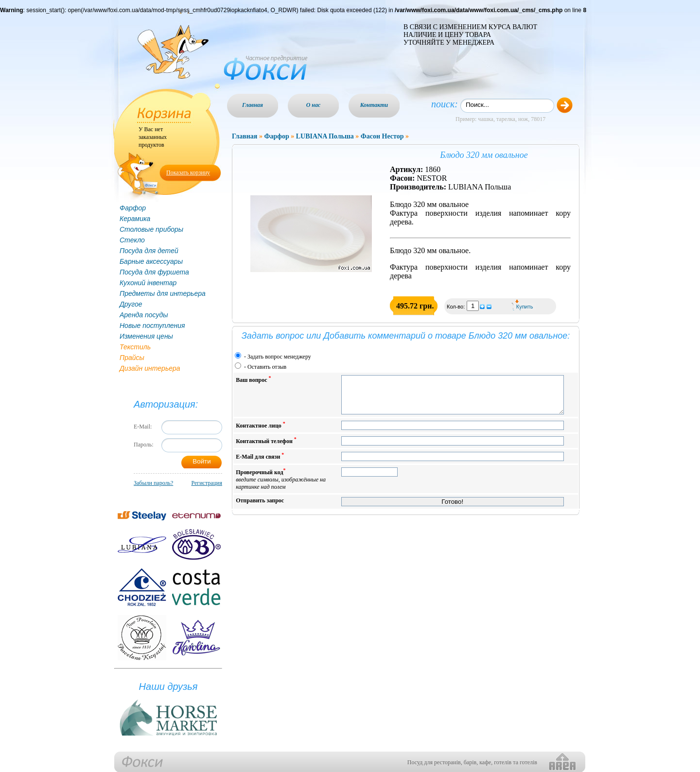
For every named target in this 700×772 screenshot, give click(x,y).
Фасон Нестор (382, 136)
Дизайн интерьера (150, 368)
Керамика (135, 219)
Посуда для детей (149, 251)
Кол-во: (456, 307)
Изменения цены (146, 336)
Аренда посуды (144, 315)
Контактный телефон (266, 448)
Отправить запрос (260, 508)
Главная (253, 105)
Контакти (374, 105)
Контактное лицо (261, 432)
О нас (314, 105)
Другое (131, 304)
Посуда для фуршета (154, 272)
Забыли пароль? (153, 483)
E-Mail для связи (260, 463)
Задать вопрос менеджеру (279, 357)
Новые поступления (152, 326)
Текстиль (135, 347)
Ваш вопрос (253, 379)
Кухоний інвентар (148, 283)
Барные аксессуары (151, 261)
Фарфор (133, 208)
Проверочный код (281, 486)
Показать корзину (188, 172)
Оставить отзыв (267, 367)
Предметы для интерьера (163, 293)
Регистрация (207, 483)
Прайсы (132, 358)
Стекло (132, 240)
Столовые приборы (151, 229)
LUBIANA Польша (325, 136)
